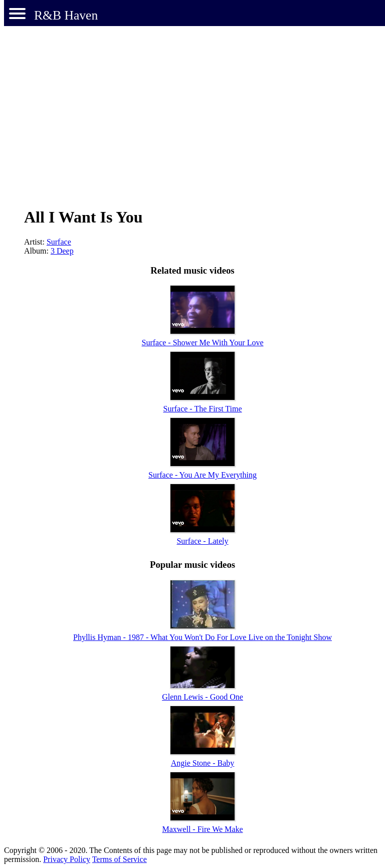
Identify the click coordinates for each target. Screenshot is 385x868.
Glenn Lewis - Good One (203, 697)
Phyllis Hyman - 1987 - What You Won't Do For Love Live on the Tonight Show (203, 637)
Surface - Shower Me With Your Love (202, 343)
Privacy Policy (67, 859)
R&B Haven (66, 15)
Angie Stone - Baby (203, 763)
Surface (59, 242)
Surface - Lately (202, 541)
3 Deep (62, 251)
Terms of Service (120, 859)
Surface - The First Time (202, 409)
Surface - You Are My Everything (203, 475)
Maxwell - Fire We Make (202, 829)
